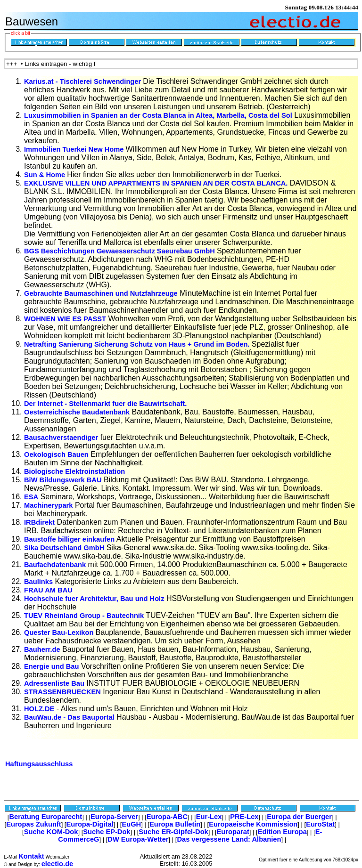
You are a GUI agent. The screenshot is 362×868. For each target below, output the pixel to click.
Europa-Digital (90, 816)
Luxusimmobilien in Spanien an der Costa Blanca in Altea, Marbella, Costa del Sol (158, 107)
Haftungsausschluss (39, 755)
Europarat (233, 823)
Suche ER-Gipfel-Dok (173, 823)
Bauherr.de (42, 641)
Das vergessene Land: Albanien (229, 831)
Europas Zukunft (33, 816)
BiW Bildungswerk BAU (63, 471)
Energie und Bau (51, 658)
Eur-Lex (209, 808)
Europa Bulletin (175, 816)
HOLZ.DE (39, 700)
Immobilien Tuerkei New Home (75, 141)
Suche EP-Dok (107, 823)
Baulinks (38, 573)
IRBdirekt (39, 514)
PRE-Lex (244, 808)
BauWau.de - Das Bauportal (69, 709)
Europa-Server (114, 808)
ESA (31, 488)
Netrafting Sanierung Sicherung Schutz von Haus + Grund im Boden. (137, 336)
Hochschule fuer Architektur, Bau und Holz (94, 590)
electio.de (58, 855)
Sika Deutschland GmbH (64, 539)
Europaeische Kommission (253, 816)
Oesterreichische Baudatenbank (77, 404)
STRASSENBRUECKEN (62, 683)
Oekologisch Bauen (56, 446)
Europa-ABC (167, 808)
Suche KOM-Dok (51, 823)
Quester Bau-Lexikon (59, 624)
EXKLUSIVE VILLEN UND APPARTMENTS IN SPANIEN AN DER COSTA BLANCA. (156, 175)
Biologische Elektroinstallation (74, 463)
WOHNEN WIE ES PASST (65, 310)
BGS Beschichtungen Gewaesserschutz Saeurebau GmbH (120, 243)
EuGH (131, 816)
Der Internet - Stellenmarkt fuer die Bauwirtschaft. (105, 395)
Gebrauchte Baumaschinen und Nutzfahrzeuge (101, 285)
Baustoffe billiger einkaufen (69, 531)
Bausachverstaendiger (61, 429)
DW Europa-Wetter (138, 831)
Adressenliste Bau (54, 675)
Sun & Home (45, 166)
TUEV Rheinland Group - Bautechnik (84, 607)
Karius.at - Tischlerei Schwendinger (83, 73)
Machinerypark (48, 497)
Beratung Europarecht (45, 808)
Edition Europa (282, 823)
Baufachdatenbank (55, 556)
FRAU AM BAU (48, 582)
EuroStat (320, 816)
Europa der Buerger (299, 808)
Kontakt (31, 848)
